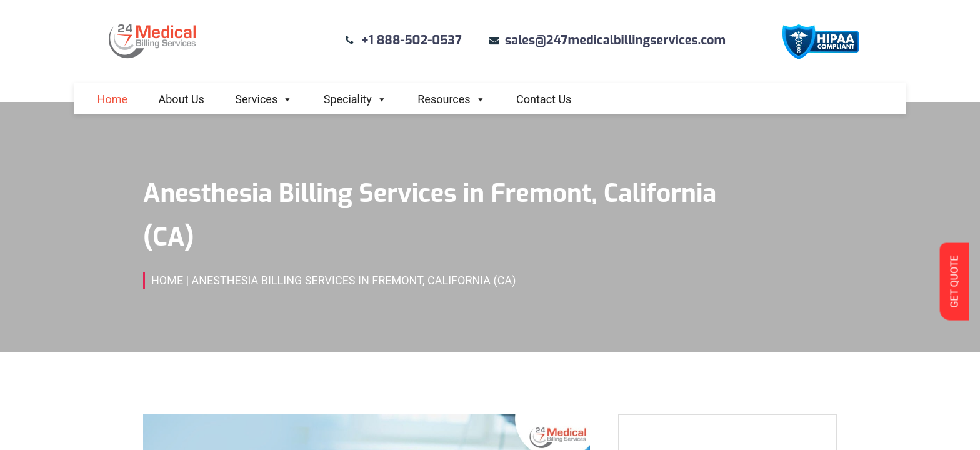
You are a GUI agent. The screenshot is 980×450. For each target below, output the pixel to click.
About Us (182, 99)
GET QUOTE (954, 281)
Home (112, 99)
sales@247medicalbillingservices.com (615, 41)
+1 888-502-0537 (412, 41)
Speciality (355, 99)
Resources (451, 99)
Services (264, 99)
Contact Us (544, 99)
